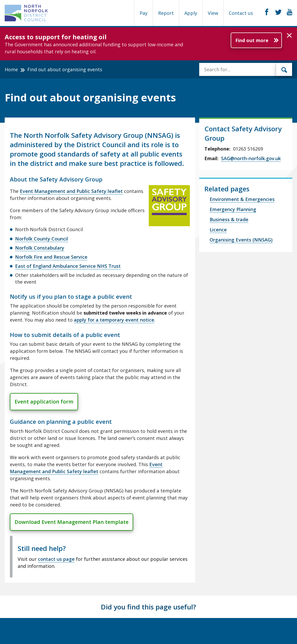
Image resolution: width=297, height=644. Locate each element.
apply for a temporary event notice (114, 320)
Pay (144, 13)
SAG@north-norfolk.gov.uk (251, 158)
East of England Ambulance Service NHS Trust (68, 266)
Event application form (44, 402)
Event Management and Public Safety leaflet (71, 191)
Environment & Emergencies (242, 199)
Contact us (241, 13)
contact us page (56, 559)
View (213, 13)
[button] (289, 36)
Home (11, 69)
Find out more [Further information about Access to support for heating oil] (252, 40)
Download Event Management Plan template (72, 522)
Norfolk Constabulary (40, 248)
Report (166, 13)
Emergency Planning (233, 209)
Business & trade (229, 219)
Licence (218, 230)
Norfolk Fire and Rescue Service (51, 257)
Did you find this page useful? (148, 607)
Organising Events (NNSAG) (241, 240)
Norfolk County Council (42, 239)
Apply (191, 13)
